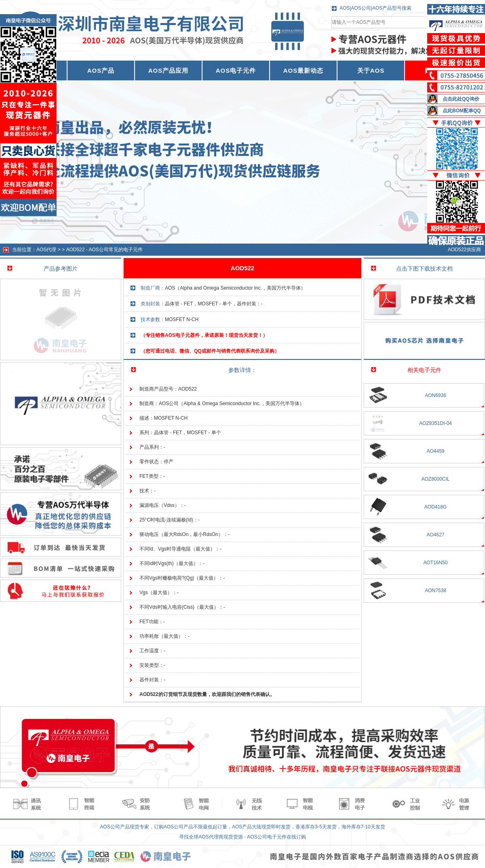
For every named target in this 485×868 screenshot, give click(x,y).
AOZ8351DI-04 (435, 423)
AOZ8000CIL (435, 479)
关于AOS (371, 70)
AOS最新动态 (304, 70)
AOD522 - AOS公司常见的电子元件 (104, 250)
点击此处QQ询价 (461, 99)
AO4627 (435, 535)
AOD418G (435, 507)
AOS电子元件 (236, 70)
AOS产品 (101, 70)
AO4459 (435, 451)
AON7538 (435, 591)
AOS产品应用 (169, 70)
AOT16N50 (435, 563)
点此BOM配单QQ (462, 111)
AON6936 (435, 395)
